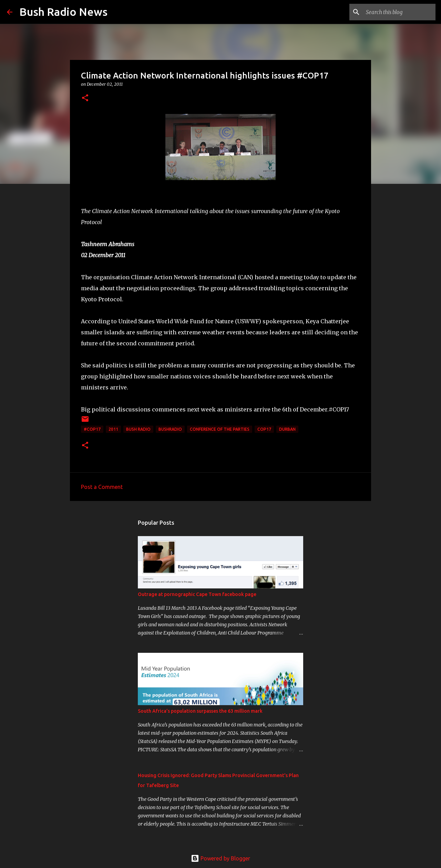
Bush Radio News (63, 12)
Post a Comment (102, 487)
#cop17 (92, 429)
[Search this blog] (399, 12)
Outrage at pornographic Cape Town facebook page (197, 594)
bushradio (170, 429)
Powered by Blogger (220, 858)
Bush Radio (138, 429)
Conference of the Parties (220, 429)
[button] (85, 98)
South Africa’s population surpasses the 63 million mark (200, 711)
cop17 (264, 429)
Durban (287, 429)
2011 (113, 429)
